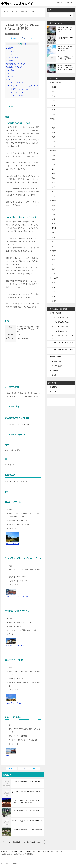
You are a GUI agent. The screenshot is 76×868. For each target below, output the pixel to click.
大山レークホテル (16, 83)
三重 (53, 196)
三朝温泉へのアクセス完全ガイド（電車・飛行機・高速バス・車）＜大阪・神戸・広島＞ (27, 802)
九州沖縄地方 (54, 278)
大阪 (53, 214)
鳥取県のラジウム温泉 (12, 34)
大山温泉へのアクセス (14, 67)
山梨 (53, 155)
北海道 (54, 87)
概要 (11, 51)
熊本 (53, 296)
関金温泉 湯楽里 (57, 366)
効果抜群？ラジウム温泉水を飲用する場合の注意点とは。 (65, 48)
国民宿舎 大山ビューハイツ (19, 89)
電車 (11, 70)
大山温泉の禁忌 (12, 61)
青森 (53, 92)
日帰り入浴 (10, 76)
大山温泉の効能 (12, 57)
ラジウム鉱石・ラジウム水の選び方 (62, 337)
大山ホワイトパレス (17, 92)
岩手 (53, 110)
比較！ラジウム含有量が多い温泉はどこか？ (65, 29)
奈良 (53, 224)
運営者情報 (54, 387)
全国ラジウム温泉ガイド (18, 3)
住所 (11, 54)
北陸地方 (53, 151)
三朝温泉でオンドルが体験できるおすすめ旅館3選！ (27, 782)
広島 (53, 269)
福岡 (53, 283)
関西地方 (53, 201)
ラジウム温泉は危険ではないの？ (65, 38)
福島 (53, 114)
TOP (12, 852)
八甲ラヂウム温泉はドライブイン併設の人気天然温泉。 (65, 58)
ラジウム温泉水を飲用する (60, 331)
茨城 (53, 142)
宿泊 (8, 80)
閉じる (24, 44)
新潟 (53, 160)
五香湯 (54, 375)
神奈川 (54, 133)
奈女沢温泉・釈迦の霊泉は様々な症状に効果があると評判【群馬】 (65, 68)
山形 (53, 101)
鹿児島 (54, 301)
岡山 (53, 265)
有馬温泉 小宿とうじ (58, 361)
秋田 (53, 96)
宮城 (53, 105)
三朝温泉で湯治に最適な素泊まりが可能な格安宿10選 (27, 830)
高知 (53, 242)
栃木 (53, 146)
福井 (53, 173)
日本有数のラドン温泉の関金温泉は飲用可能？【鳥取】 (26, 792)
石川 (53, 169)
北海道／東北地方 (56, 82)
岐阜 (53, 187)
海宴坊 (9, 755)
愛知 (53, 192)
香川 (53, 246)
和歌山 (54, 228)
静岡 (53, 183)
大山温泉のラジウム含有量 (16, 64)
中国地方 (53, 251)
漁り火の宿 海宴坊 (16, 95)
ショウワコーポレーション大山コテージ (23, 86)
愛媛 (53, 237)
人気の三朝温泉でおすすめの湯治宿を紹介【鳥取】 (26, 810)
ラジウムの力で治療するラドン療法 (62, 351)
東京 (53, 128)
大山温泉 (10, 48)
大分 (53, 292)
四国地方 (53, 233)
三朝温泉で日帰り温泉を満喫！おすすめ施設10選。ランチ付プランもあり (27, 821)
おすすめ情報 (54, 370)
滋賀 (53, 219)
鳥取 (53, 255)
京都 (53, 205)
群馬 (53, 137)
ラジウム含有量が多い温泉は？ (62, 327)
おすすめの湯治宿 (56, 357)
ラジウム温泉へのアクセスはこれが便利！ (62, 344)
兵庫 (53, 210)
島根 (53, 260)
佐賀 (53, 287)
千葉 (53, 123)
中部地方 (53, 178)
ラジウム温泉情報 (56, 313)
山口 (53, 274)
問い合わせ (54, 391)
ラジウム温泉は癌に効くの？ (61, 322)
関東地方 (53, 119)
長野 (53, 164)
